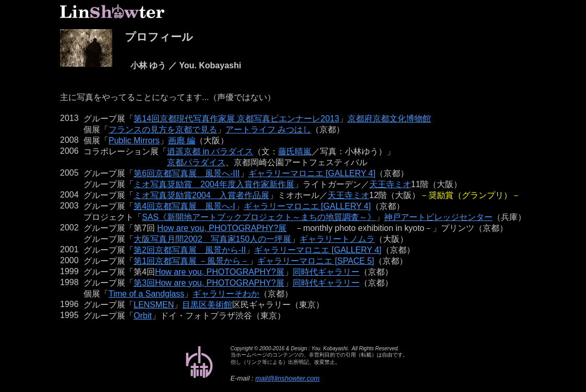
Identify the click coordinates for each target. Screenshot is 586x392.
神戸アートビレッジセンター (438, 217)
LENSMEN (154, 305)
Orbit (143, 316)
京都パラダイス (196, 162)
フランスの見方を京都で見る (163, 130)
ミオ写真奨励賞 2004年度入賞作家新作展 (214, 184)
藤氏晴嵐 (295, 151)
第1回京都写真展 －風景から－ (191, 261)
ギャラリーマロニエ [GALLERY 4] (312, 173)
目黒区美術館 (207, 305)
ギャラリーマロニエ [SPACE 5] (316, 261)
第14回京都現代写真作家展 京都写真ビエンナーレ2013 (236, 119)
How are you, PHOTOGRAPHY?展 (222, 228)
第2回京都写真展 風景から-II (190, 250)
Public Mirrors (134, 140)
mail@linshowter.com (287, 378)
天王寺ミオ (390, 184)
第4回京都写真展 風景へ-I (184, 206)
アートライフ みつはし (268, 130)
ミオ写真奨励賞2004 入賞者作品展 (201, 195)
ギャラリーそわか (226, 294)
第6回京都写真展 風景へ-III (187, 173)
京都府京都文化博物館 (389, 119)
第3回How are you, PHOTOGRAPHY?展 (209, 283)
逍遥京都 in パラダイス (210, 151)
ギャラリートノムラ (337, 239)
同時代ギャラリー (326, 272)
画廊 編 (182, 140)
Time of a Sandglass (146, 294)
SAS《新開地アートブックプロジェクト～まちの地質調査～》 (259, 217)
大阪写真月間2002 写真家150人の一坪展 (212, 239)
